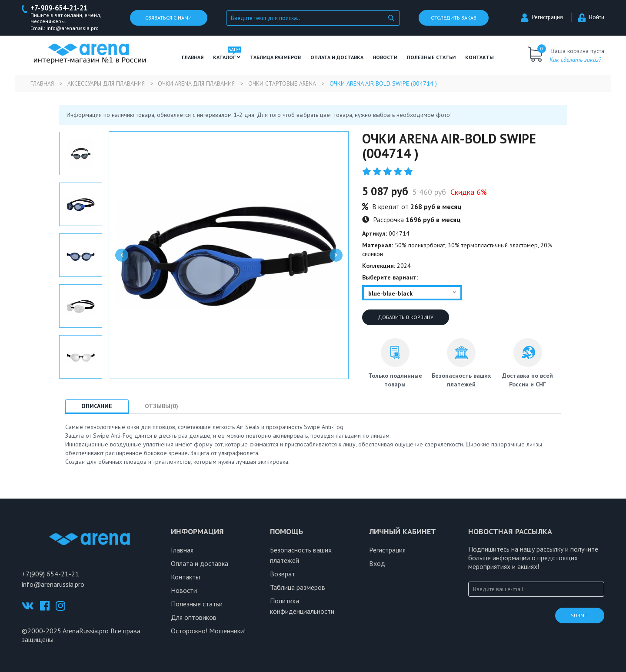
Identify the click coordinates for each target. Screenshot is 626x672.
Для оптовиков (194, 618)
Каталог (227, 58)
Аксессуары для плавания (109, 84)
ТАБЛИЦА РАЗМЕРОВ (275, 58)
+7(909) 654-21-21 (50, 574)
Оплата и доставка (337, 58)
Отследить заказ (454, 18)
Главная (193, 58)
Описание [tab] (98, 406)
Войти (591, 18)
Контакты (479, 58)
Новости (385, 58)
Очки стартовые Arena (290, 84)
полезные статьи (431, 58)
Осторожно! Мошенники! (208, 631)
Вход (377, 564)
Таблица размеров (298, 588)
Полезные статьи (197, 604)
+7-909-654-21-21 (62, 8)
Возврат (283, 574)
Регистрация (542, 18)
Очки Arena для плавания (202, 84)
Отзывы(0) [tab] (166, 406)
